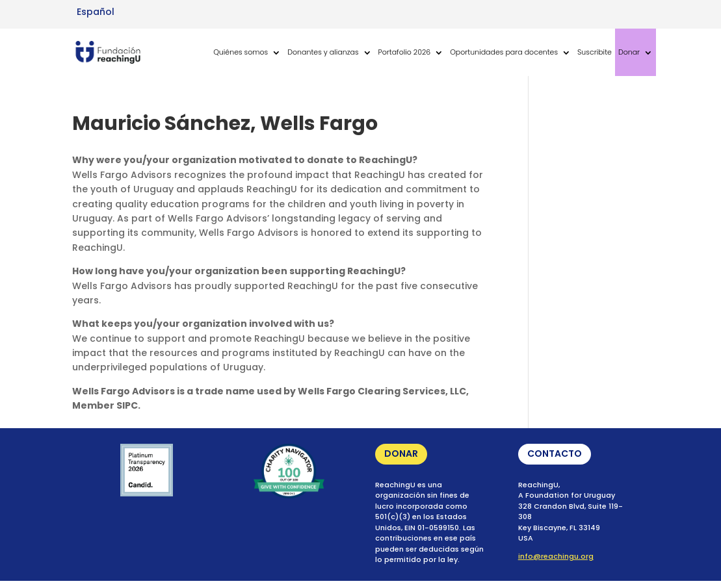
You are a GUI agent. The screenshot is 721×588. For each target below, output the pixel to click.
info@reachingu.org (556, 556)
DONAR (401, 454)
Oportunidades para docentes (504, 52)
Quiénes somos (241, 52)
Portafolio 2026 (405, 52)
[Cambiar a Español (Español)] (96, 11)
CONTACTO (555, 454)
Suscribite (595, 52)
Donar (629, 52)
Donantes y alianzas (323, 52)
